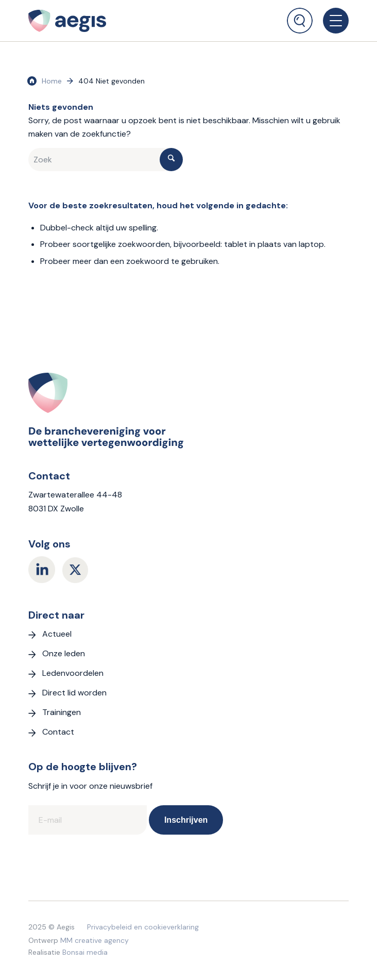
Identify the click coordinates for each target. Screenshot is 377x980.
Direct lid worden (74, 693)
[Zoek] (300, 21)
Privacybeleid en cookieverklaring (143, 927)
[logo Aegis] (116, 21)
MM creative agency (95, 940)
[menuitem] (300, 17)
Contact (58, 732)
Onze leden (64, 653)
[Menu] (331, 21)
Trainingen (62, 712)
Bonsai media (85, 952)
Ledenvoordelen (73, 673)
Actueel (57, 634)
